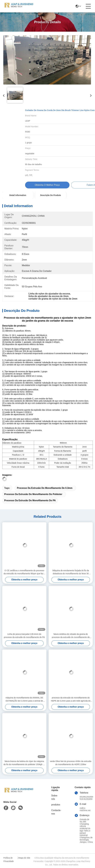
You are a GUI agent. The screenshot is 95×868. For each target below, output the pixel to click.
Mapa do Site (24, 858)
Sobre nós (54, 797)
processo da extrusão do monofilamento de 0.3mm (45, 488)
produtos (56, 805)
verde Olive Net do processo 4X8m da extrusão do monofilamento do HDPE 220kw (71, 763)
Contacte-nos (56, 812)
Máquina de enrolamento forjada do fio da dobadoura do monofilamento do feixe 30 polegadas (71, 572)
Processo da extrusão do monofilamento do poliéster (33, 494)
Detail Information (18, 195)
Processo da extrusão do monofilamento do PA (30, 500)
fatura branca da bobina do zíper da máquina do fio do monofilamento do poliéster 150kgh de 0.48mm (24, 763)
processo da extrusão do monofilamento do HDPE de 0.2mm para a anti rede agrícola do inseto (71, 699)
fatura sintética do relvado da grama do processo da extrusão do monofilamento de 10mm (71, 636)
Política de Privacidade (9, 860)
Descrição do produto (51, 195)
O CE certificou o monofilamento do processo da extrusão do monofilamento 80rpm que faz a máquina (24, 572)
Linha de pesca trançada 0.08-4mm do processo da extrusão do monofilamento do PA (24, 636)
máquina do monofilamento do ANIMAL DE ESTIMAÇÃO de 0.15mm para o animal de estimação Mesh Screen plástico (24, 699)
